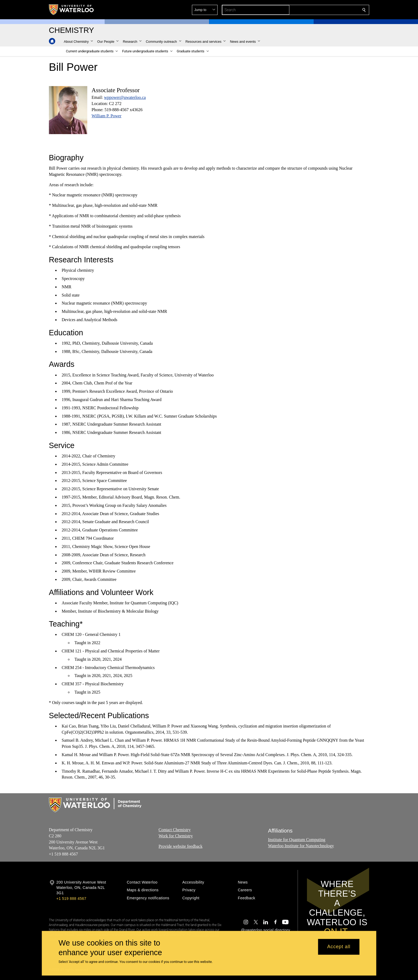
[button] (325, 10)
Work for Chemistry (176, 836)
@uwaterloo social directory (266, 930)
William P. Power (107, 116)
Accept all (339, 947)
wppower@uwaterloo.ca (125, 97)
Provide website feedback (180, 846)
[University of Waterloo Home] (72, 10)
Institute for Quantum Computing (297, 840)
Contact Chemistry (175, 830)
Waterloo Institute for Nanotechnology (301, 846)
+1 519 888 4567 (71, 899)
